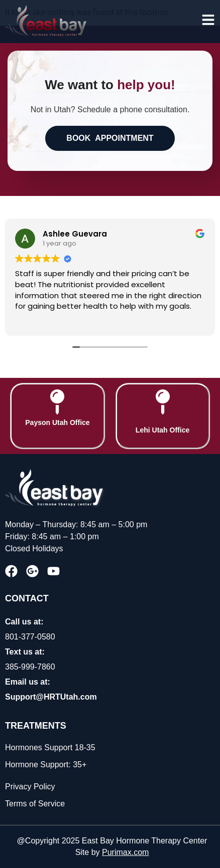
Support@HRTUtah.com (51, 697)
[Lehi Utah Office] (163, 402)
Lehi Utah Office (162, 430)
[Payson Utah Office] (57, 402)
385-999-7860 (30, 667)
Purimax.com (125, 852)
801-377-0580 (30, 637)
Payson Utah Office (57, 422)
